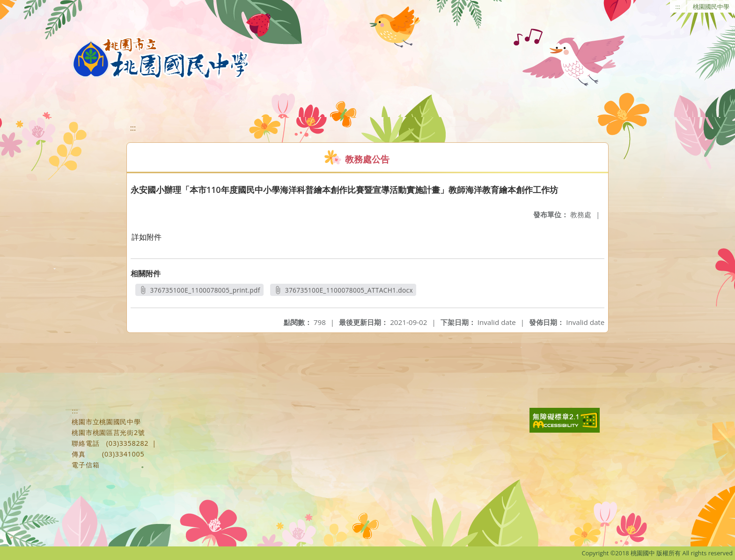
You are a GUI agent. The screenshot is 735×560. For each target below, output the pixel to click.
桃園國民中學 (711, 7)
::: (678, 7)
